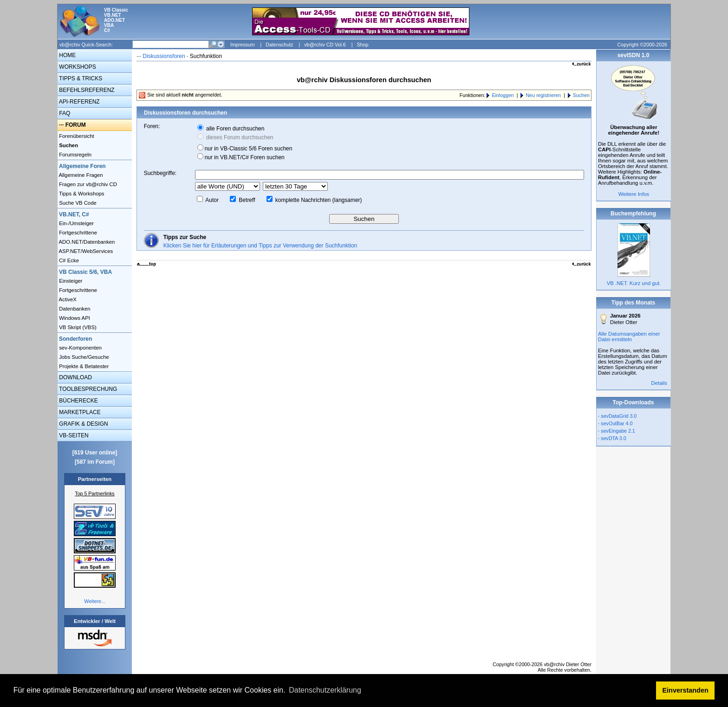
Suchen (581, 95)
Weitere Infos (634, 194)
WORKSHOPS (77, 67)
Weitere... (94, 601)
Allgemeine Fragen (80, 175)
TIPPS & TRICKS (80, 78)
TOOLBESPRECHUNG (87, 389)
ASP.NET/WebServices (85, 251)
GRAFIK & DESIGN (83, 424)
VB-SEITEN (73, 435)
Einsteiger (70, 281)
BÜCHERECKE (78, 401)
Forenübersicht (76, 136)
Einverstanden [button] (686, 690)
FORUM (76, 125)
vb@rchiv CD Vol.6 (325, 45)
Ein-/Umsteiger (76, 223)
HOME (67, 55)
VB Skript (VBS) (77, 327)
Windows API (74, 318)
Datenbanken (74, 309)
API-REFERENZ (79, 102)
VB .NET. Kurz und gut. (634, 283)
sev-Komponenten (80, 348)
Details (659, 383)
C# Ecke (68, 260)
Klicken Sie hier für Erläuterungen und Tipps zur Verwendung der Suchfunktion (260, 246)
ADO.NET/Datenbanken (86, 242)
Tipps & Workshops (81, 194)
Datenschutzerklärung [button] (325, 690)
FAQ (64, 113)
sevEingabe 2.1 (618, 431)
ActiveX (67, 299)
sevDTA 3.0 (613, 438)
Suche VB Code (77, 203)
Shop (362, 45)
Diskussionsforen (164, 56)
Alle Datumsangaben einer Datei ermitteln (629, 337)
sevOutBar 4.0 (617, 423)
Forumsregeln (75, 155)
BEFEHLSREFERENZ (86, 90)
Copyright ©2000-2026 (642, 45)
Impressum (243, 45)
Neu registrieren (543, 95)
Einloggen (503, 95)
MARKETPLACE (79, 412)
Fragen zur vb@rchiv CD (87, 184)
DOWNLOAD (75, 377)
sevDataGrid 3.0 (619, 416)
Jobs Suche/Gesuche (83, 357)
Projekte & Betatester (83, 366)
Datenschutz (279, 45)
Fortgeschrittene (77, 233)
